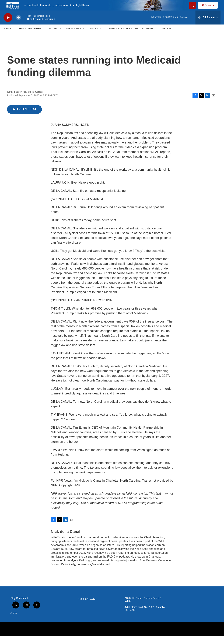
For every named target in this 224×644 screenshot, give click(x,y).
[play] (8, 25)
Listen (94, 36)
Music (54, 36)
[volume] (18, 25)
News (8, 36)
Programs (73, 36)
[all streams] (208, 25)
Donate (212, 9)
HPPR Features (30, 36)
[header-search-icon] (194, 9)
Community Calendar (122, 36)
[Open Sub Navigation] (14, 36)
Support (148, 36)
